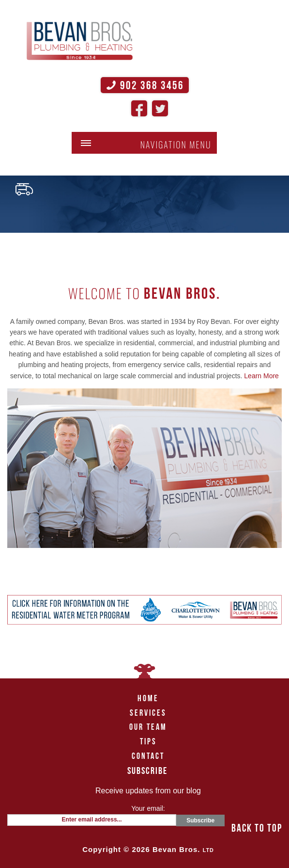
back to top (257, 828)
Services (148, 713)
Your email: (148, 808)
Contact (148, 756)
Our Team (148, 727)
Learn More (261, 376)
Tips (148, 741)
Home (148, 698)
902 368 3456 (145, 85)
